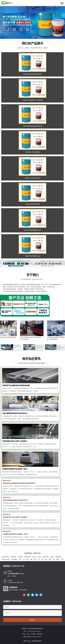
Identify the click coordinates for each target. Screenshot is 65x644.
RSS (24, 634)
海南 (50, 559)
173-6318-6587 (13, 574)
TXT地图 (33, 634)
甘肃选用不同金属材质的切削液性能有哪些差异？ (19, 483)
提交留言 (32, 620)
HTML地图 (40, 634)
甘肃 (35, 559)
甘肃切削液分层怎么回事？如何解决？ (15, 441)
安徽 (20, 559)
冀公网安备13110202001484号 (33, 637)
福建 (31, 559)
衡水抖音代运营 (6, 559)
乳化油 (39, 557)
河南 (62, 559)
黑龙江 (58, 559)
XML (28, 634)
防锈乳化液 (27, 557)
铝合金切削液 (5, 557)
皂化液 (34, 557)
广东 (39, 559)
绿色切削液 (58, 557)
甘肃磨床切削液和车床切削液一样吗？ (15, 469)
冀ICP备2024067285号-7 (35, 631)
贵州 (46, 559)
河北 (54, 559)
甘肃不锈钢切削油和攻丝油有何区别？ (15, 413)
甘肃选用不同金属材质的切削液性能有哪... (16, 385)
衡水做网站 (15, 559)
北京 (24, 559)
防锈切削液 (13, 557)
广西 (42, 559)
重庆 (28, 559)
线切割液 (20, 557)
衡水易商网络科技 (37, 641)
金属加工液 (45, 557)
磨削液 (52, 557)
